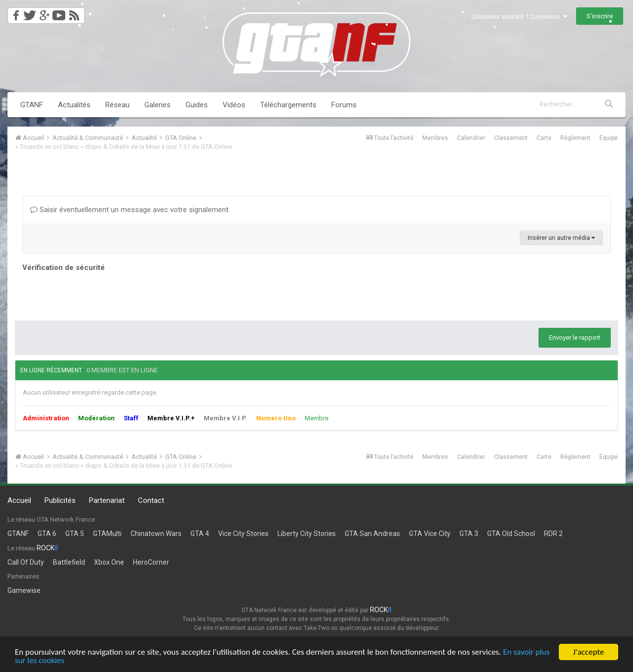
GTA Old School (511, 534)
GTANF (32, 105)
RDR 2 (553, 534)
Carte (544, 138)
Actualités (74, 105)
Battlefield (69, 562)
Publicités (60, 500)
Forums (344, 105)
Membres (435, 138)
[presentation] (97, 294)
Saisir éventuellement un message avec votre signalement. (130, 210)
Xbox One (109, 562)
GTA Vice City (430, 534)
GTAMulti (107, 534)
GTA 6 (47, 534)
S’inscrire (600, 16)
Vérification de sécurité (64, 268)
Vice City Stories (243, 534)
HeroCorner (151, 562)
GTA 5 (75, 534)
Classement (511, 138)
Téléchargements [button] (288, 105)
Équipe (609, 138)
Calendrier (471, 138)
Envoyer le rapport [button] (575, 337)
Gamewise (24, 590)
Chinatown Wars (156, 534)
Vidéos (234, 105)
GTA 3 (469, 534)
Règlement (575, 138)
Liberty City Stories (307, 534)
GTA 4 (200, 534)
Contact (151, 500)
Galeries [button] (158, 105)
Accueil (19, 500)
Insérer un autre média (561, 238)
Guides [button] (197, 105)
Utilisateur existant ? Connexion (519, 17)
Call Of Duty (26, 562)
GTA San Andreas (372, 534)
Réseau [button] (117, 105)
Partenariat (107, 500)
